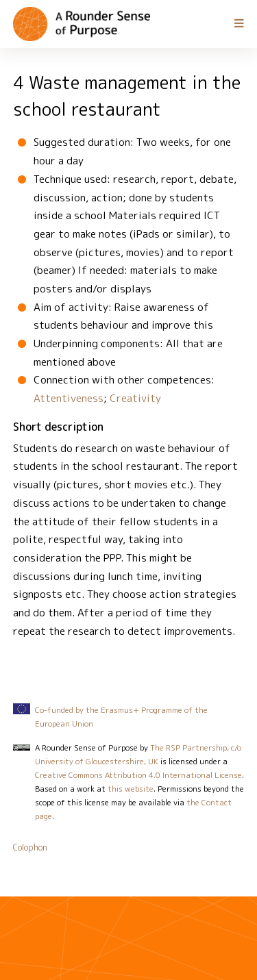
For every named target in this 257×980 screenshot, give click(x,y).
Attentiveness (69, 398)
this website (131, 789)
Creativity (135, 398)
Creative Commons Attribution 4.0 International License (138, 775)
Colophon (30, 847)
